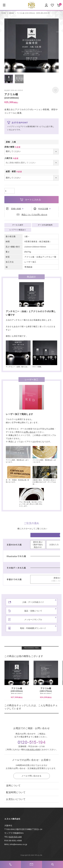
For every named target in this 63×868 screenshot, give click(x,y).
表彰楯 (11, 13)
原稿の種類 (13, 147)
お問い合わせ (30, 432)
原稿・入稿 (11, 142)
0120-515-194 (15, 837)
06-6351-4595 (34, 750)
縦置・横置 (14, 171)
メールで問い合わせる (31, 776)
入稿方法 (12, 158)
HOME (4, 13)
